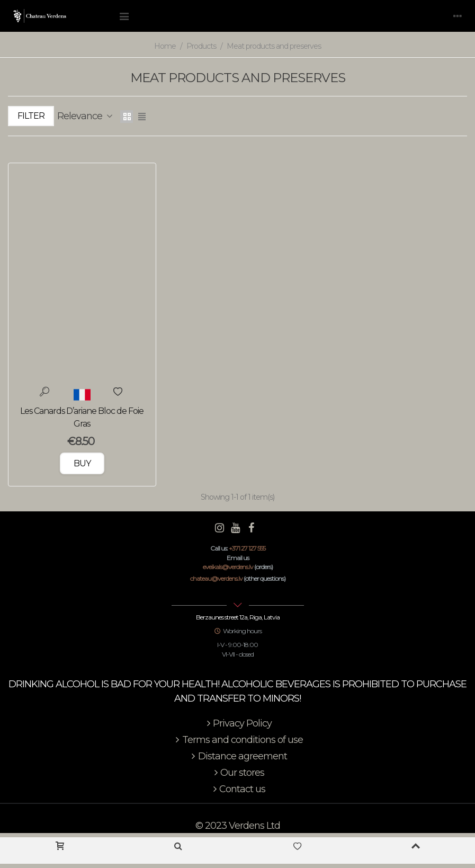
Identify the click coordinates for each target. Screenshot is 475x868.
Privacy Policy (238, 724)
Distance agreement (238, 756)
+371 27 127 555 (247, 548)
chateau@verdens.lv (216, 578)
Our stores (238, 773)
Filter (31, 116)
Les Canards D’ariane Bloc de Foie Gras (82, 417)
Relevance (86, 116)
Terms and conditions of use (238, 740)
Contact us (238, 789)
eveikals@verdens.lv (228, 567)
